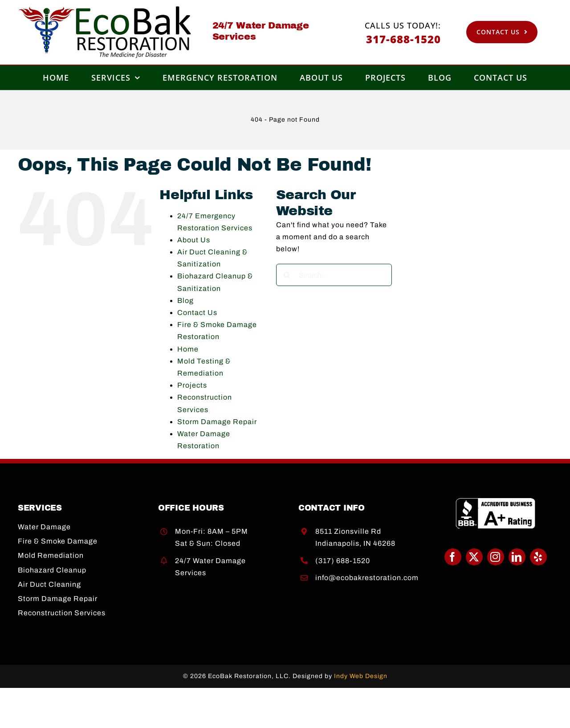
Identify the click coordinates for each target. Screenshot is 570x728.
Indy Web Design (361, 676)
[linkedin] (517, 557)
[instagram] (496, 557)
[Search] (287, 275)
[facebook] (453, 557)
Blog (185, 301)
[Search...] (334, 275)
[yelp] (538, 557)
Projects (192, 385)
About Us (194, 240)
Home (188, 349)
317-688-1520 (403, 39)
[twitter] (474, 557)
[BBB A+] (495, 501)
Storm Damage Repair (217, 422)
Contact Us (197, 313)
